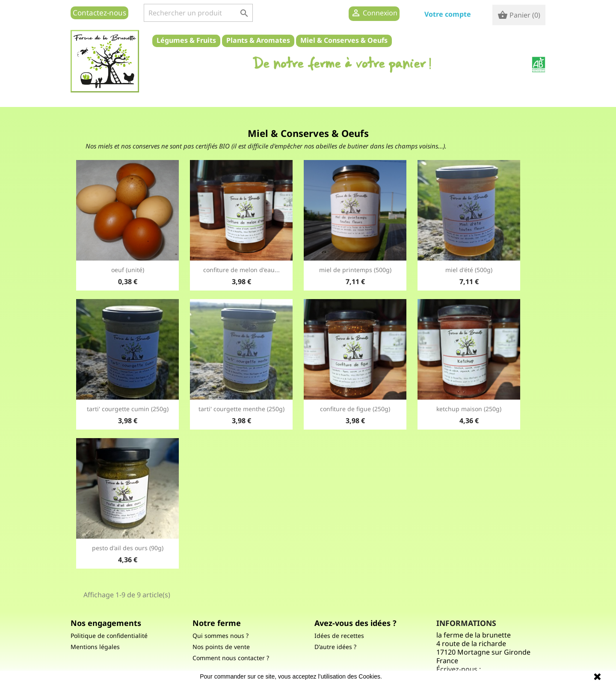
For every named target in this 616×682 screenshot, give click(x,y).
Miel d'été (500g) (469, 270)
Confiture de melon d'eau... (241, 270)
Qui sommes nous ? (221, 636)
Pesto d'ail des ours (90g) (128, 548)
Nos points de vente (221, 647)
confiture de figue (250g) (355, 409)
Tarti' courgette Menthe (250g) (241, 409)
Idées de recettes (339, 636)
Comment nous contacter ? (231, 658)
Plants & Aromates (258, 40)
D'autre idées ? (335, 647)
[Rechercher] (198, 13)
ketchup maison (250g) (469, 409)
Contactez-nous (99, 13)
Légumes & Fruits (186, 40)
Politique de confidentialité (109, 636)
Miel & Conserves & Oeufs (344, 40)
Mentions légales (95, 647)
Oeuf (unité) (128, 270)
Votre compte (448, 14)
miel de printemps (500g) (355, 270)
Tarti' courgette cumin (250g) (128, 409)
